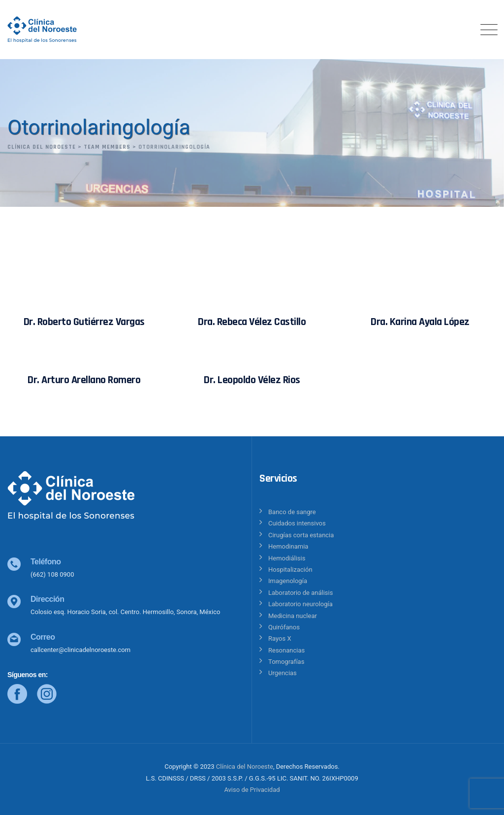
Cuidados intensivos (297, 523)
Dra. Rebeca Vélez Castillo (252, 322)
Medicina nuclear (293, 616)
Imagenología (288, 581)
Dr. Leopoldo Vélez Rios (252, 380)
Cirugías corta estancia (301, 535)
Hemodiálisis (287, 558)
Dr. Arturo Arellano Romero (84, 380)
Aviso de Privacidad (252, 790)
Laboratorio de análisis (300, 593)
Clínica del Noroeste (245, 766)
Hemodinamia (288, 546)
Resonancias (286, 650)
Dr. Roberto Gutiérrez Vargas (84, 322)
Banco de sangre (292, 512)
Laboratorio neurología (300, 604)
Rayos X (280, 638)
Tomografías (286, 662)
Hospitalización (290, 570)
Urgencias (283, 673)
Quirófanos (284, 627)
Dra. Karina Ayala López (420, 322)
